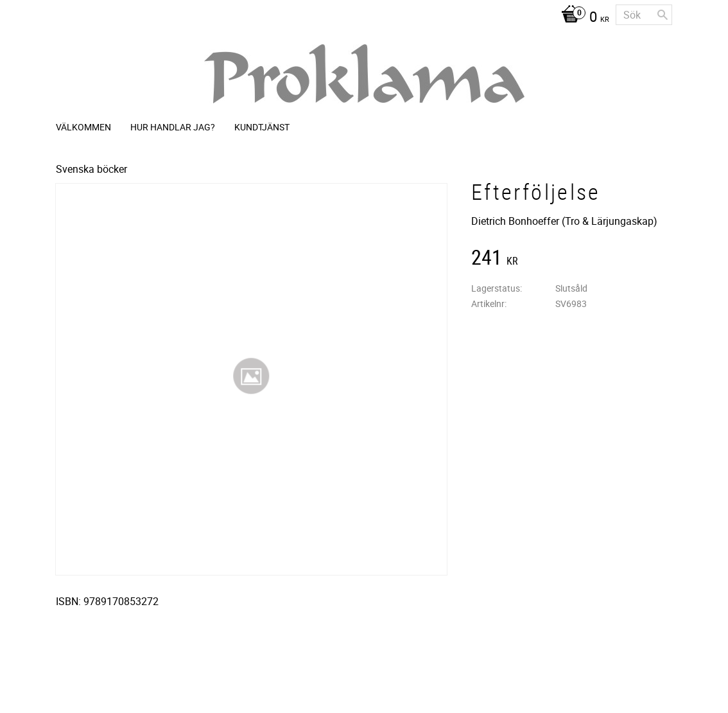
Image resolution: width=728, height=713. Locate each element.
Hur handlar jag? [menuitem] (173, 127)
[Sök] (663, 15)
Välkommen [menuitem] (83, 127)
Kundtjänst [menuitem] (262, 127)
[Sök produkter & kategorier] (644, 15)
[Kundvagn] (582, 18)
